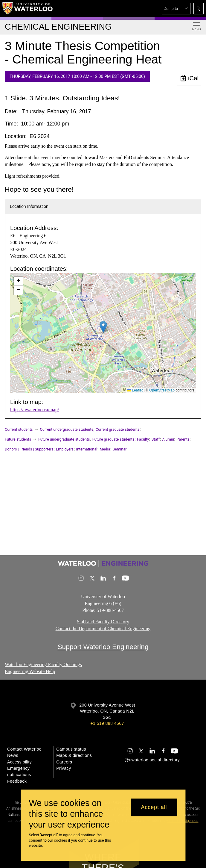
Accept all (154, 807)
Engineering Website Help (30, 671)
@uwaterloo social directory (152, 760)
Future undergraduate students (64, 439)
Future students (18, 439)
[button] (176, 9)
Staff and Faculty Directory (103, 622)
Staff (156, 439)
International (87, 449)
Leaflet (135, 390)
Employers (65, 449)
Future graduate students (113, 439)
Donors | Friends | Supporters (29, 449)
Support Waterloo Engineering (103, 647)
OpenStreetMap (162, 390)
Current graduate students (118, 429)
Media (105, 449)
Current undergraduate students (67, 429)
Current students (19, 429)
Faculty (143, 439)
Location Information (29, 206)
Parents (183, 439)
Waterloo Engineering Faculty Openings (43, 664)
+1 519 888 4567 (107, 723)
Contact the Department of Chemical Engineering (103, 629)
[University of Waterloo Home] (28, 8)
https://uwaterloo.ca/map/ (35, 410)
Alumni (168, 439)
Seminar (120, 449)
